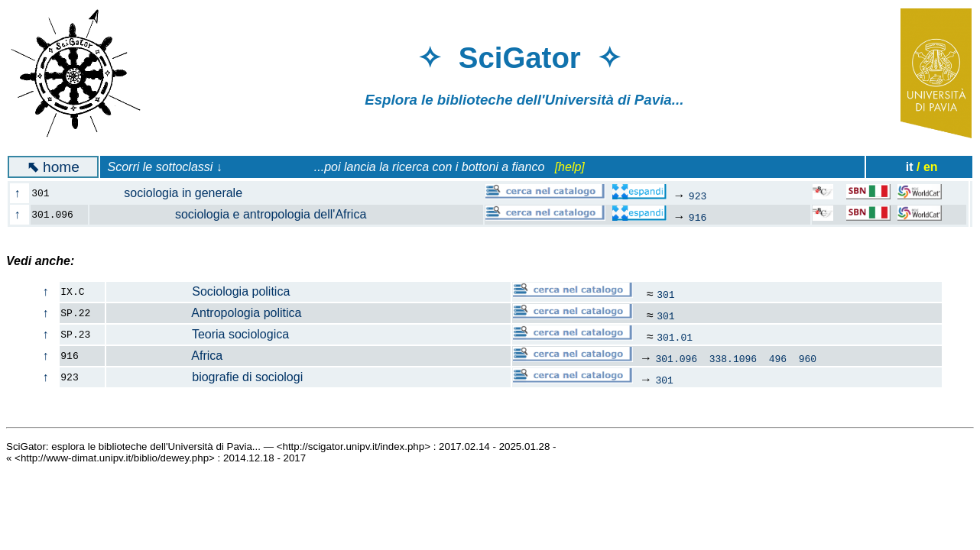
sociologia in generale (175, 193)
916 (698, 217)
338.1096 (733, 358)
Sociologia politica (198, 291)
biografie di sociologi (205, 377)
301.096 (677, 358)
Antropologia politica (204, 313)
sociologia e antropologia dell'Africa (237, 214)
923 (698, 196)
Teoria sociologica (198, 334)
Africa (165, 356)
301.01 (675, 337)
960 (808, 358)
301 (665, 294)
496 (778, 358)
